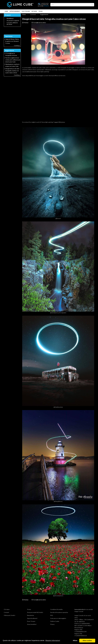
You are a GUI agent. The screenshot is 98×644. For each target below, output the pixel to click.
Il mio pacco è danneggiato (58, 620)
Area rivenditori (32, 626)
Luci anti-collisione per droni (12, 25)
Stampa (25, 24)
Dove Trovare (26, 11)
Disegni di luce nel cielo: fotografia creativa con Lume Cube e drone (12, 72)
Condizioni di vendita (56, 611)
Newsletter (31, 617)
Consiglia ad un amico (39, 24)
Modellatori (10, 20)
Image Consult (79, 613)
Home (6, 11)
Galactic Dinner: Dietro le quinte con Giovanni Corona (12, 43)
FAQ (52, 617)
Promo (41, 11)
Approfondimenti (15, 11)
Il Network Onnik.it (10, 617)
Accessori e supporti (13, 22)
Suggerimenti (44, 16)
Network (34, 11)
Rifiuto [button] (75, 641)
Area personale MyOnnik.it (35, 614)
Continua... (17, 47)
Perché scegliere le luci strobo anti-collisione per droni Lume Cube (13, 61)
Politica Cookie (55, 623)
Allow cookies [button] (87, 641)
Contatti (6, 614)
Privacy (52, 626)
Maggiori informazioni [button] (53, 640)
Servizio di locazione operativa (59, 614)
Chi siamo (7, 611)
